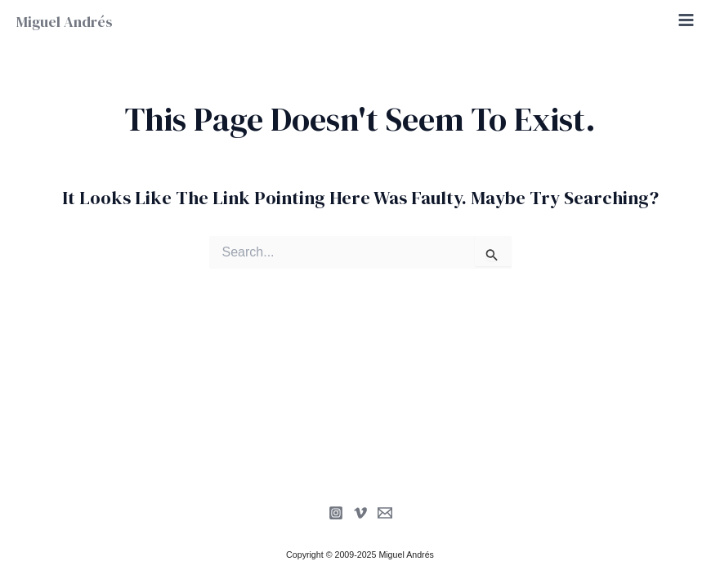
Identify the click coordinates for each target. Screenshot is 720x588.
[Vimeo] (360, 513)
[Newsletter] (385, 513)
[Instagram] (336, 513)
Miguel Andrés (65, 22)
